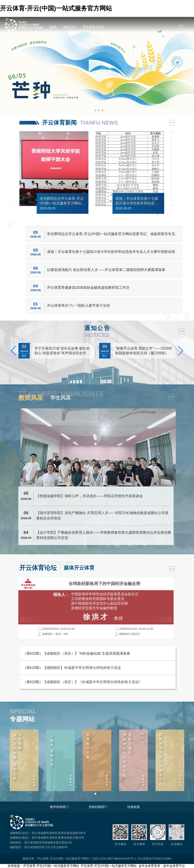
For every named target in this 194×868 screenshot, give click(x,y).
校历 (51, 27)
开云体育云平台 (91, 27)
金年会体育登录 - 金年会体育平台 (162, 866)
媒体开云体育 (79, 568)
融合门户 (67, 27)
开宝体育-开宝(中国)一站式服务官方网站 (51, 866)
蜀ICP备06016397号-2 (122, 859)
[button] (92, 110)
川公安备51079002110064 (154, 859)
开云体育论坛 (38, 568)
